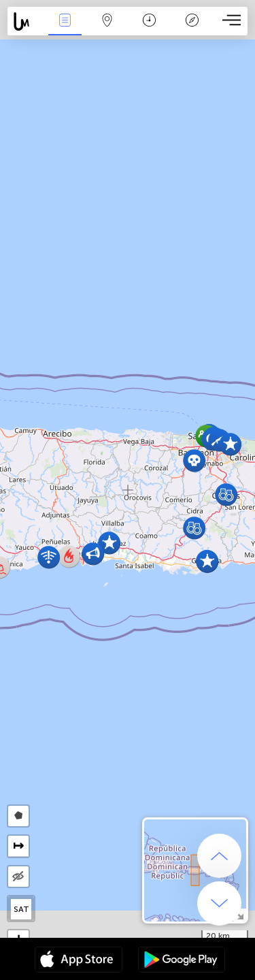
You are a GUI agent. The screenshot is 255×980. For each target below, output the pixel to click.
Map (107, 21)
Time (149, 21)
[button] (230, 444)
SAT (21, 909)
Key (192, 21)
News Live (65, 21)
